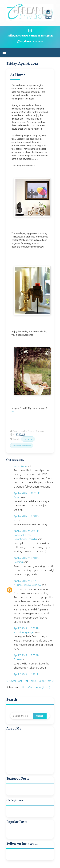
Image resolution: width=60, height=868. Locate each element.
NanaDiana (20, 466)
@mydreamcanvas (30, 41)
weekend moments (22, 446)
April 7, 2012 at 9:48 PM (26, 674)
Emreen (18, 659)
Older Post (46, 681)
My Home (28, 439)
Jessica (18, 562)
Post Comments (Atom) (36, 687)
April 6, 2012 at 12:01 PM (27, 493)
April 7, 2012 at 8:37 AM (26, 655)
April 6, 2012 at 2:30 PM (27, 516)
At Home (18, 75)
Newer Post (14, 681)
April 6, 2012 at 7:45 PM (26, 531)
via (13, 412)
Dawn (17, 497)
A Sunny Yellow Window (27, 585)
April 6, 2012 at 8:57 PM (26, 581)
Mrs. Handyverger (24, 632)
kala (16, 520)
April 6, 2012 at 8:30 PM (27, 558)
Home (31, 681)
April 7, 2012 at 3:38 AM (26, 628)
